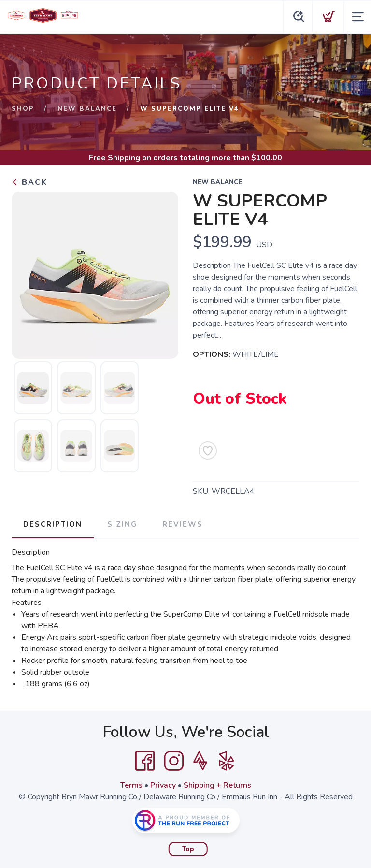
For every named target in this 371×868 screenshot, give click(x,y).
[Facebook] (145, 761)
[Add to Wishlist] (208, 451)
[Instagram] (174, 761)
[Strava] (200, 761)
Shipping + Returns (217, 785)
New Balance (87, 109)
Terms (131, 785)
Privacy (163, 785)
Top (188, 849)
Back (29, 182)
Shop (23, 109)
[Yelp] (227, 761)
